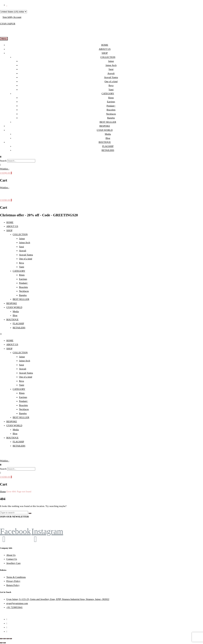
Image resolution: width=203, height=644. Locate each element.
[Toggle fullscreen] (4, 639)
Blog (108, 138)
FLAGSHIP (108, 146)
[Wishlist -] (5, 169)
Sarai (111, 69)
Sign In (6, 17)
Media (108, 134)
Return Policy (13, 585)
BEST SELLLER (108, 122)
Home (3, 492)
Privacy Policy (13, 581)
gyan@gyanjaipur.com (17, 603)
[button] (101, 157)
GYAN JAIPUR (8, 24)
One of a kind (111, 81)
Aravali (111, 73)
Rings (111, 98)
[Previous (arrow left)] (1, 643)
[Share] (8, 639)
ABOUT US (105, 49)
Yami (111, 90)
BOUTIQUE (105, 142)
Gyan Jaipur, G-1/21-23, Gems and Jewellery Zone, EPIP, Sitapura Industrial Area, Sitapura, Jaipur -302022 (58, 599)
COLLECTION (108, 57)
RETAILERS (108, 150)
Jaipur (111, 61)
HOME (105, 45)
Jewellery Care (13, 563)
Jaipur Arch (111, 65)
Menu (4, 39)
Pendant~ (111, 106)
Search (3, 161)
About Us (11, 555)
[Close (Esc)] (11, 639)
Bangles (111, 118)
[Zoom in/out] (1, 639)
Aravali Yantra (111, 77)
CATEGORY (108, 94)
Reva (111, 85)
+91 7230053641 (14, 607)
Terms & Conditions (16, 577)
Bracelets (111, 110)
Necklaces (111, 114)
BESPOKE (105, 126)
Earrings (111, 102)
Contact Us (12, 559)
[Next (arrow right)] (4, 643)
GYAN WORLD (105, 130)
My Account (15, 17)
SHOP (105, 53)
